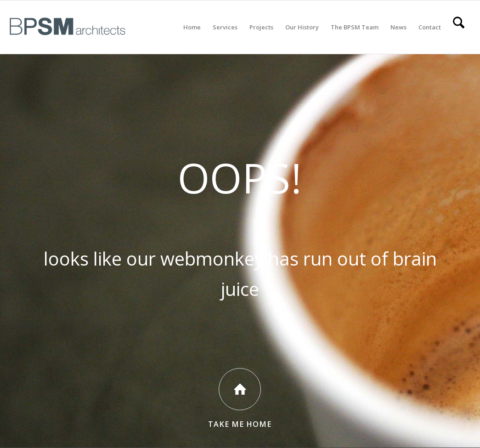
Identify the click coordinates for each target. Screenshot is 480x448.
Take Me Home (240, 424)
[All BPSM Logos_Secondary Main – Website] (68, 27)
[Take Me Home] (240, 389)
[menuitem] (192, 27)
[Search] (459, 27)
